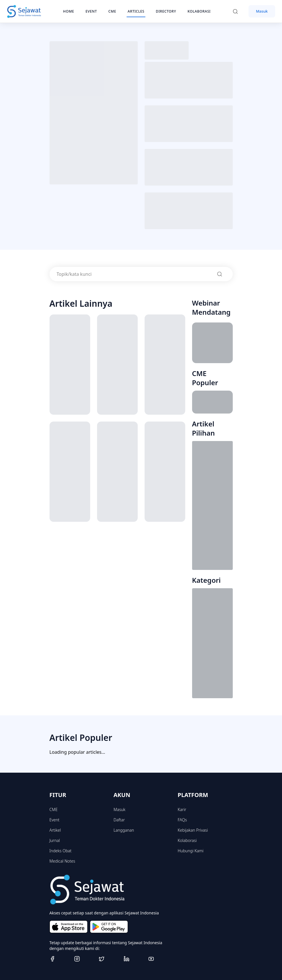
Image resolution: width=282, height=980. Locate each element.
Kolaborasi (187, 840)
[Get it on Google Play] (109, 927)
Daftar (119, 820)
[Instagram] (84, 959)
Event (55, 820)
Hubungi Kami (191, 851)
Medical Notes (62, 861)
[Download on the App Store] (69, 927)
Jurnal (55, 840)
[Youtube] (158, 959)
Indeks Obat (61, 851)
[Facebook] (60, 959)
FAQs (182, 820)
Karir (182, 809)
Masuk (262, 11)
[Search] (238, 11)
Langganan (124, 830)
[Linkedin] (134, 959)
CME (54, 809)
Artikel (55, 830)
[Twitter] (109, 959)
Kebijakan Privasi (193, 830)
